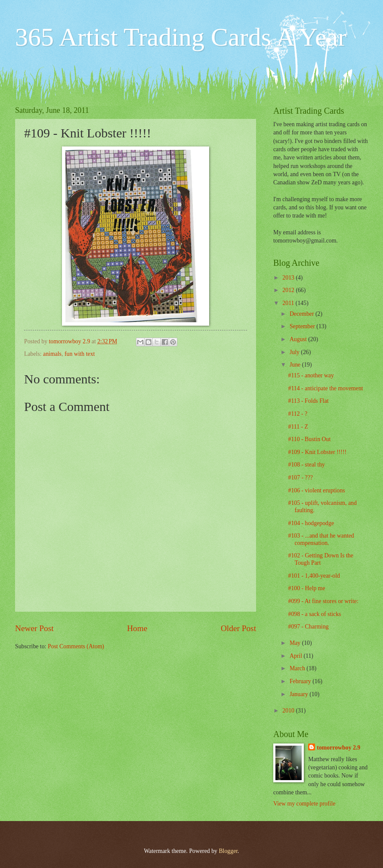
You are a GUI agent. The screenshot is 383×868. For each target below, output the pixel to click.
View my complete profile (304, 804)
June (296, 365)
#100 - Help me (306, 588)
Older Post (238, 628)
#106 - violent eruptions (316, 490)
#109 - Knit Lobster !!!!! (317, 452)
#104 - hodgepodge (311, 523)
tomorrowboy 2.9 (338, 748)
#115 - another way (311, 375)
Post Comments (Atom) (76, 646)
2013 (289, 278)
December (303, 314)
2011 (289, 303)
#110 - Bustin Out (309, 439)
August (299, 339)
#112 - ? (298, 414)
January (300, 694)
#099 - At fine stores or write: (323, 601)
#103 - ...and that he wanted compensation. (321, 539)
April (297, 656)
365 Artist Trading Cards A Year (181, 37)
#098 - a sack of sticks (314, 614)
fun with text (80, 354)
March (298, 668)
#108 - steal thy (306, 465)
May (296, 643)
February (301, 681)
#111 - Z (298, 427)
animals (52, 354)
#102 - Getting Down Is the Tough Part (320, 559)
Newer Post (34, 628)
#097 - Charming (308, 627)
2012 (289, 290)
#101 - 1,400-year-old (314, 576)
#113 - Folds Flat (308, 401)
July (295, 352)
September (303, 326)
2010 (289, 711)
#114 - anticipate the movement (325, 388)
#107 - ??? (300, 478)
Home (137, 628)
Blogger (228, 851)
